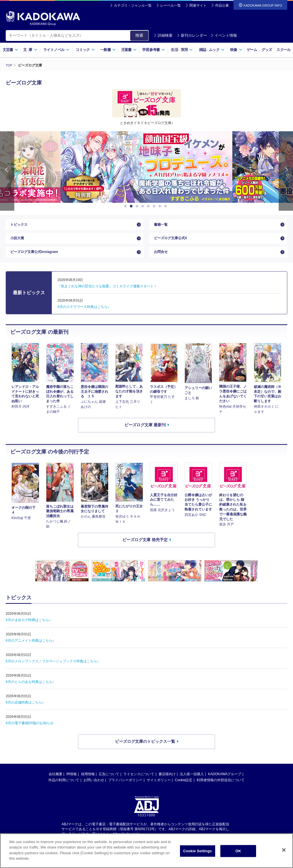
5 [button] (149, 206)
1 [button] (126, 206)
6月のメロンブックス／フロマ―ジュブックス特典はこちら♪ (52, 671)
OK (238, 851)
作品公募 (222, 5)
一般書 (108, 50)
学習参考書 (154, 50)
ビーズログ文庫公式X (173, 243)
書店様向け (167, 783)
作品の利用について (64, 790)
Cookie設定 (184, 790)
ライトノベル (56, 50)
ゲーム (252, 50)
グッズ (267, 50)
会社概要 (56, 783)
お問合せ (162, 260)
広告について (109, 783)
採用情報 (88, 783)
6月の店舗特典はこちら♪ (25, 712)
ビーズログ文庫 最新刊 (145, 434)
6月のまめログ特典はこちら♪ (28, 629)
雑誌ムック (212, 50)
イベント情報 (224, 35)
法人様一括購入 (192, 783)
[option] (146, 167)
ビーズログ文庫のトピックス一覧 (145, 751)
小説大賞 (18, 243)
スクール (283, 50)
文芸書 (10, 50)
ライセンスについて (139, 783)
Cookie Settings (197, 851)
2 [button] (132, 206)
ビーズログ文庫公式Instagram (38, 260)
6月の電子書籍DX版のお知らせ (30, 733)
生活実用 (182, 50)
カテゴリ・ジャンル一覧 (133, 5)
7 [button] (161, 206)
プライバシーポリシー (125, 790)
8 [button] (167, 206)
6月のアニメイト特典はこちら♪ (30, 650)
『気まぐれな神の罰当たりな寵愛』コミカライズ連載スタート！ (107, 296)
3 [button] (138, 206)
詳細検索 (163, 35)
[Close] (284, 850)
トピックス (20, 226)
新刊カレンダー (192, 35)
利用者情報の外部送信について (221, 790)
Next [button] (286, 171)
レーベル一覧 (171, 5)
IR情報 (72, 783)
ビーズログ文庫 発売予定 (145, 549)
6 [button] (155, 206)
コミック (85, 50)
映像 (236, 50)
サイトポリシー (159, 790)
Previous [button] (7, 171)
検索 (139, 35)
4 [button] (144, 206)
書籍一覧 (162, 226)
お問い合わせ (94, 790)
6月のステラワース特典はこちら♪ (83, 316)
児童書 (129, 50)
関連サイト (198, 5)
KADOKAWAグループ (225, 783)
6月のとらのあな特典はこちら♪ (30, 691)
